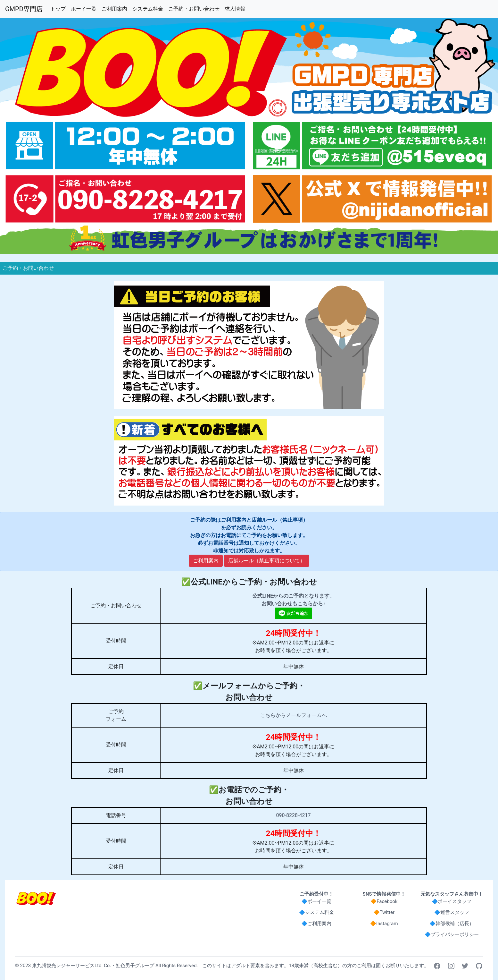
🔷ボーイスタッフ (452, 901)
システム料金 (149, 8)
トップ (59, 8)
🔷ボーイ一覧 (317, 901)
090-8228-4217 (294, 815)
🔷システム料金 (316, 912)
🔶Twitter (384, 912)
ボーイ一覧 (85, 8)
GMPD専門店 (24, 9)
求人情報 (236, 8)
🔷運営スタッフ (452, 912)
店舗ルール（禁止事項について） (267, 561)
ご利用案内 (116, 8)
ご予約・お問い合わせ (195, 8)
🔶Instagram (384, 924)
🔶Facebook (384, 901)
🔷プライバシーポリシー (452, 934)
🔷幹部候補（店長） (452, 924)
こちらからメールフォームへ (294, 715)
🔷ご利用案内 (317, 924)
